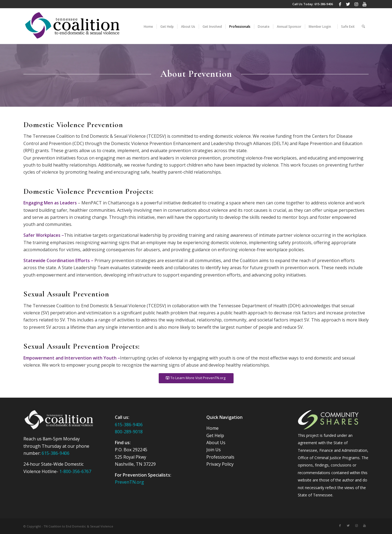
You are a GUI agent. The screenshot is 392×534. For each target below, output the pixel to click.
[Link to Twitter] (348, 4)
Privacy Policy (220, 464)
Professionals (220, 457)
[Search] (363, 26)
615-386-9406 (324, 4)
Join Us (214, 450)
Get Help (215, 435)
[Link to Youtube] (365, 4)
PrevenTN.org (129, 482)
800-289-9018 (129, 432)
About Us (216, 443)
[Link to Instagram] (356, 4)
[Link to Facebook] (340, 4)
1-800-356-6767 (75, 471)
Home (212, 428)
